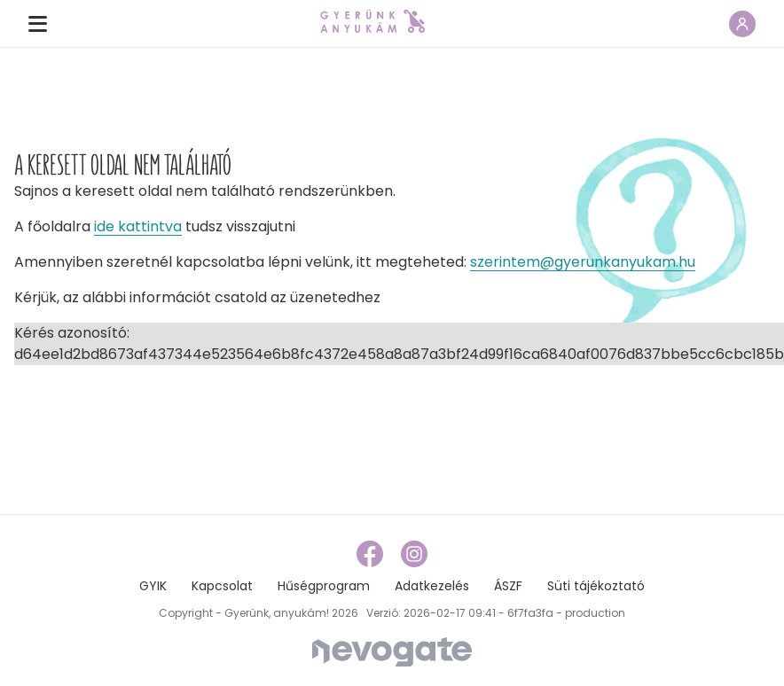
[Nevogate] (392, 651)
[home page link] (372, 21)
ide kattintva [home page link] (138, 226)
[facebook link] (372, 553)
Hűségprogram (324, 586)
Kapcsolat (222, 586)
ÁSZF (508, 586)
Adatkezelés (432, 586)
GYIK (153, 586)
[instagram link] (414, 553)
